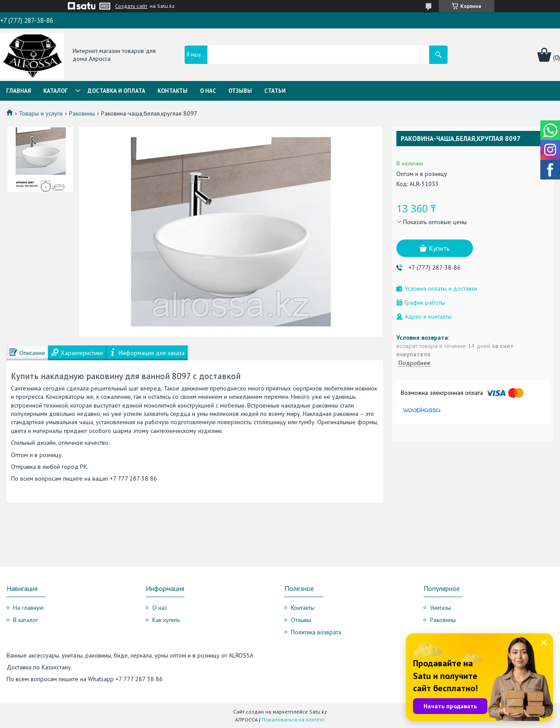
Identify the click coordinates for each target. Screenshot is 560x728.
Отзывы (240, 91)
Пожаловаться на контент (293, 719)
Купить (439, 248)
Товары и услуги (41, 113)
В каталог (26, 620)
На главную (28, 608)
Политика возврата (316, 632)
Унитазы (441, 608)
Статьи (275, 91)
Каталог (56, 91)
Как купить (166, 620)
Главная (19, 91)
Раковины (82, 113)
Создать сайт (131, 6)
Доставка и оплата (116, 91)
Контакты (173, 91)
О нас (208, 91)
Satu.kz (318, 712)
